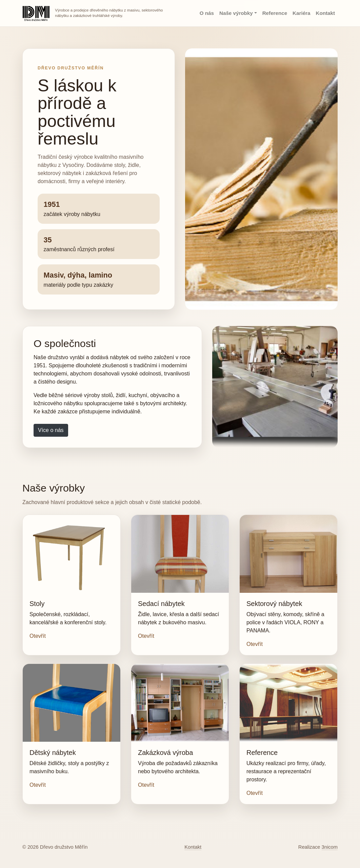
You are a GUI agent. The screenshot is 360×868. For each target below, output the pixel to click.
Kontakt (325, 13)
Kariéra (301, 13)
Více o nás (51, 430)
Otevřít (38, 636)
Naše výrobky (236, 13)
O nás (207, 13)
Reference (275, 13)
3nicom (330, 847)
